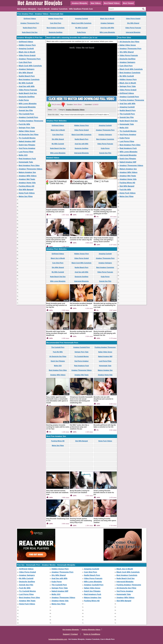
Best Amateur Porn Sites (29, 165)
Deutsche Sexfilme (56, 32)
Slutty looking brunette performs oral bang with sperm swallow (105, 521)
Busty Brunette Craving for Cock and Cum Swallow (80, 492)
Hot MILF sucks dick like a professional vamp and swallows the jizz (79, 427)
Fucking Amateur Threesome (31, 121)
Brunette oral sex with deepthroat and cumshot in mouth (103, 399)
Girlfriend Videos (30, 19)
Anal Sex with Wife (107, 28)
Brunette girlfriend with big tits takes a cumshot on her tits (105, 426)
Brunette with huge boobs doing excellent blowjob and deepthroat (56, 333)
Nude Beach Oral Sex (30, 32)
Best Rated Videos (112, 3)
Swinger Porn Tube (27, 128)
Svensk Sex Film (26, 110)
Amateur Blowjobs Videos (75, 110)
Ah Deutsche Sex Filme (29, 135)
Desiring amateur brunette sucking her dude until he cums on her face (58, 427)
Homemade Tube (26, 162)
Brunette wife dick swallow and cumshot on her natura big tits (81, 239)
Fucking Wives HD (26, 186)
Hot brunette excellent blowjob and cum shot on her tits (81, 304)
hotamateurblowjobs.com (58, 639)
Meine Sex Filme (26, 196)
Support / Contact (70, 634)
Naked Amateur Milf (27, 141)
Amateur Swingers (107, 23)
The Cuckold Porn (26, 114)
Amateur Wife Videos (28, 176)
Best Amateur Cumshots (56, 28)
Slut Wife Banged (26, 190)
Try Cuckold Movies (27, 138)
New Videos (96, 3)
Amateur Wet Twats (27, 179)
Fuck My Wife (24, 124)
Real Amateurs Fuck (27, 159)
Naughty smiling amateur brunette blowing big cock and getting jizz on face (105, 212)
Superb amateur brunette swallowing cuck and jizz (55, 211)
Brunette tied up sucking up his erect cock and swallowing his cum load (105, 305)
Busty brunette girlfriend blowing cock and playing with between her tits (105, 333)
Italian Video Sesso (27, 131)
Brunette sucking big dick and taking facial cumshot (81, 332)
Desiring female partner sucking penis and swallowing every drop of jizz (81, 521)
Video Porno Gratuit (133, 19)
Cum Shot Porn (56, 23)
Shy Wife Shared (133, 23)
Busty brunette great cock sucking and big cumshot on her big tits (57, 305)
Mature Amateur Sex (27, 172)
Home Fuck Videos (27, 193)
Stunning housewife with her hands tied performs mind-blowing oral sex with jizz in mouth (57, 241)
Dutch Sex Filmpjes (27, 145)
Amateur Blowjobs (80, 3)
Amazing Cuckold (81, 19)
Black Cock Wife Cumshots (81, 23)
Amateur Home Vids (27, 183)
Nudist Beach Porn (30, 28)
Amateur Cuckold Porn (28, 117)
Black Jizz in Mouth (107, 19)
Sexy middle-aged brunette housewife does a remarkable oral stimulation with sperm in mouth (57, 400)
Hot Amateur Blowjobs (71, 630)
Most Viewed (128, 3)
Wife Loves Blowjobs (107, 32)
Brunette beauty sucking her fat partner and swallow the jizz (81, 211)
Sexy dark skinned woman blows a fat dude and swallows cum (57, 493)
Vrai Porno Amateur (27, 148)
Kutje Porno (81, 32)
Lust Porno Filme (26, 152)
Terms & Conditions (92, 634)
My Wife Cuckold (81, 28)
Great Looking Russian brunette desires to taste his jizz (104, 493)
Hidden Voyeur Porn (56, 19)
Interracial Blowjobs (133, 32)
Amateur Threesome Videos (30, 169)
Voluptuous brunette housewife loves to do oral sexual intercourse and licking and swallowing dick (81, 400)
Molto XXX (23, 155)
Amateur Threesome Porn (30, 23)
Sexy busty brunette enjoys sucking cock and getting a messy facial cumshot (104, 240)
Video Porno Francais (133, 28)
